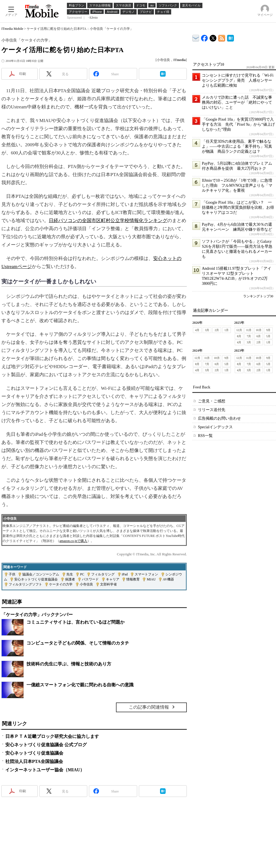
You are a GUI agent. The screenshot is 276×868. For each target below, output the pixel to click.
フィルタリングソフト (25, 584)
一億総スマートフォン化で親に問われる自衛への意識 (80, 685)
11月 (249, 330)
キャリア (113, 579)
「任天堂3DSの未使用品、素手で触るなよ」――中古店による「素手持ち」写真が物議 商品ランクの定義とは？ (237, 146)
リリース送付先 (212, 410)
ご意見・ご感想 (212, 401)
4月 (197, 330)
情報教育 (133, 579)
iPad (125, 574)
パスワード (90, 579)
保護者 (70, 579)
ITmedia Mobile (12, 29)
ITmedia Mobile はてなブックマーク (230, 37)
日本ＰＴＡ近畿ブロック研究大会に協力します (52, 736)
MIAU (151, 579)
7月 (249, 336)
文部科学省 (108, 584)
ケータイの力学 (61, 584)
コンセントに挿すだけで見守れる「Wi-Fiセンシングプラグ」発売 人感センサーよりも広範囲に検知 (238, 80)
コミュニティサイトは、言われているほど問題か (76, 622)
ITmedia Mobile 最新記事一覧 (222, 37)
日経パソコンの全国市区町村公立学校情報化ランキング (108, 221)
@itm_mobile (213, 37)
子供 (12, 574)
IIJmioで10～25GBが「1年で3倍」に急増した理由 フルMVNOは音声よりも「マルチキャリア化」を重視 (237, 185)
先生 (70, 574)
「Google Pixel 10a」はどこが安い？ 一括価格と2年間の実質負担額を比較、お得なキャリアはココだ (238, 207)
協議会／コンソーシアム (41, 574)
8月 (239, 336)
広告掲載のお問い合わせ (219, 418)
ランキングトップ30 (258, 296)
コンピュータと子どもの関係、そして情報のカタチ (78, 643)
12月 (239, 330)
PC (82, 574)
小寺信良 (86, 584)
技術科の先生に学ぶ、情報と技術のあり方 (69, 664)
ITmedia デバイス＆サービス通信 (196, 37)
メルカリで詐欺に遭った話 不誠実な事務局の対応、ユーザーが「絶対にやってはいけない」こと (237, 102)
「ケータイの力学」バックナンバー (37, 615)
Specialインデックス (215, 427)
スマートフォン (146, 574)
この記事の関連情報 (149, 707)
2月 (217, 330)
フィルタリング (103, 574)
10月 (259, 330)
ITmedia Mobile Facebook (204, 37)
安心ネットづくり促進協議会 (36, 579)
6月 (259, 336)
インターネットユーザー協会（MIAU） (45, 770)
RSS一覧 (205, 436)
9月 (268, 330)
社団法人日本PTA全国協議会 (34, 761)
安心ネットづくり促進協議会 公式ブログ (46, 745)
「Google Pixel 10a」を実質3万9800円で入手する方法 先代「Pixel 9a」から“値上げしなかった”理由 (238, 124)
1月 (227, 330)
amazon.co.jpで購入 (73, 541)
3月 (207, 330)
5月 (268, 336)
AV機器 (168, 579)
